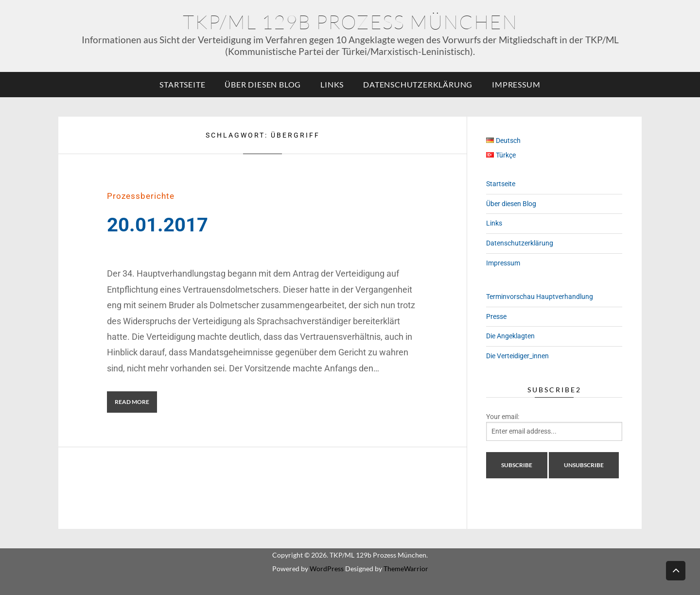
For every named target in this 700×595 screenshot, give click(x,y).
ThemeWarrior (406, 569)
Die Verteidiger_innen (517, 356)
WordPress (327, 569)
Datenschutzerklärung (418, 84)
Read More (132, 402)
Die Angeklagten (510, 336)
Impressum (516, 84)
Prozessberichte (141, 196)
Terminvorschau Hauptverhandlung (540, 297)
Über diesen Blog (263, 84)
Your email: (503, 417)
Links (332, 84)
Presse (496, 316)
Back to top (676, 570)
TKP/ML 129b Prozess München (350, 22)
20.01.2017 (157, 225)
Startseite (182, 84)
